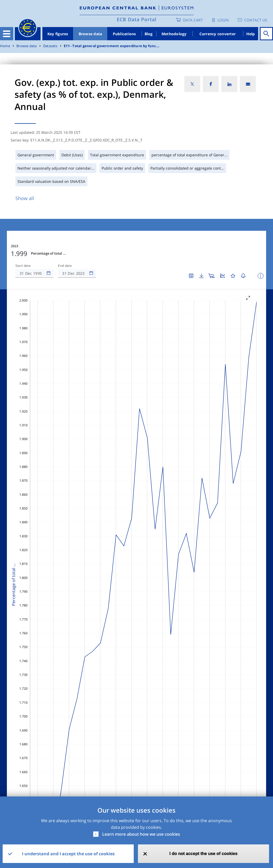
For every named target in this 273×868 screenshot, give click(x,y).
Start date (23, 266)
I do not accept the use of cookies (203, 854)
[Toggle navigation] (7, 34)
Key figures (58, 34)
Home (5, 46)
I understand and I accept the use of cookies (68, 854)
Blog (149, 34)
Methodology (174, 34)
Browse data (90, 34)
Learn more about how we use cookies (141, 834)
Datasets (50, 46)
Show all (25, 198)
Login (223, 20)
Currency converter (218, 34)
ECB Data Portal (137, 19)
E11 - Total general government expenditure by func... (112, 46)
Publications (124, 34)
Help (251, 34)
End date (65, 266)
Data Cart (193, 20)
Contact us (256, 20)
